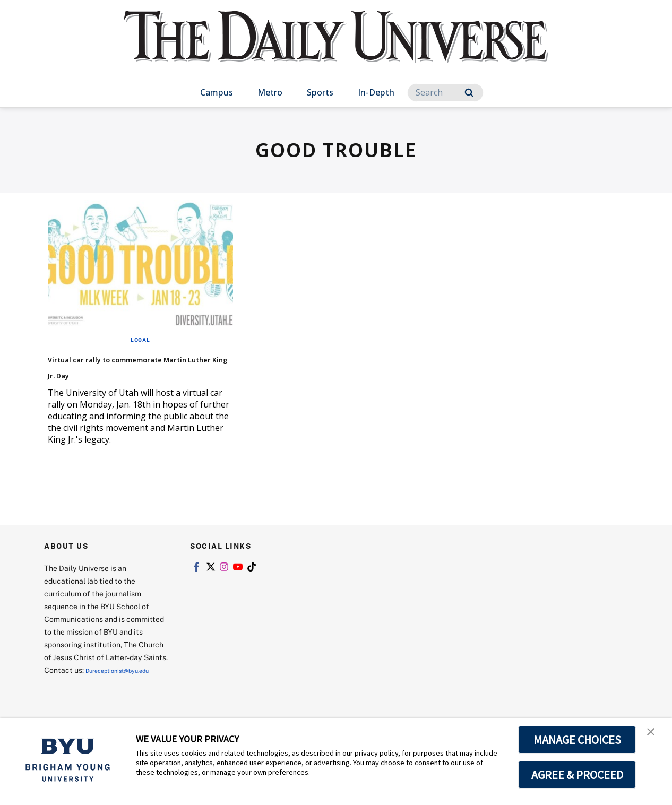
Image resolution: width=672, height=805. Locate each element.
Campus (217, 92)
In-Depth (376, 92)
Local (140, 339)
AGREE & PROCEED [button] (577, 775)
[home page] (336, 47)
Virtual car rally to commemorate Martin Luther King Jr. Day (140, 373)
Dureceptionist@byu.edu (87, 699)
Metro (270, 92)
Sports (320, 92)
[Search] (445, 93)
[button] (654, 737)
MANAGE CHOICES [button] (577, 740)
